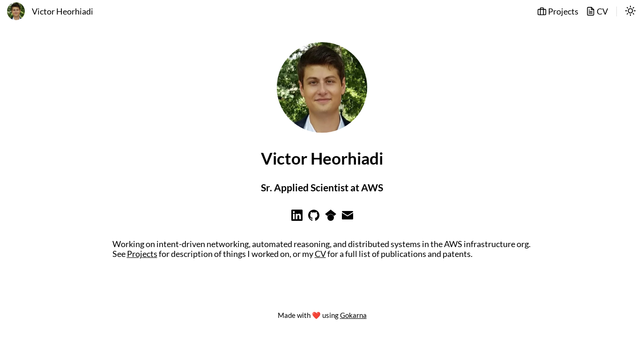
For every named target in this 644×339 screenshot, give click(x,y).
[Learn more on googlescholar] (331, 218)
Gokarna (353, 315)
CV (597, 11)
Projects (558, 11)
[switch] (630, 12)
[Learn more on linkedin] (297, 218)
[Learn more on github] (314, 218)
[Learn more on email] (348, 218)
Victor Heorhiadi (63, 11)
